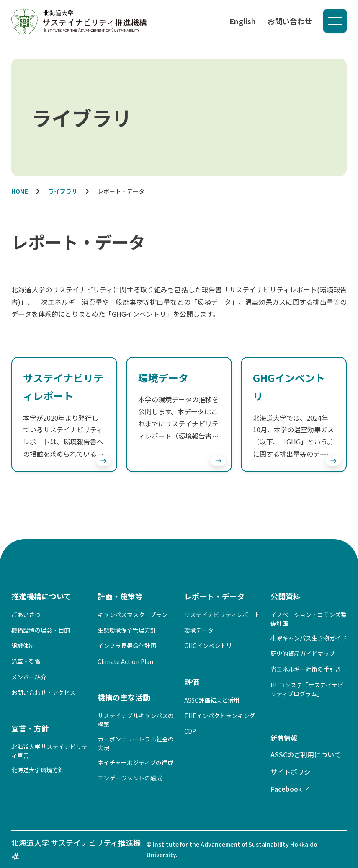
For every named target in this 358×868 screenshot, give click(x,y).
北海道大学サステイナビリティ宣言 (49, 751)
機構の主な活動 (124, 697)
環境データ (199, 630)
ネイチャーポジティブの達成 (135, 762)
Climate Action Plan (125, 661)
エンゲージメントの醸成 (130, 778)
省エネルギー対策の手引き (306, 669)
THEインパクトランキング (220, 716)
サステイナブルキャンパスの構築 (136, 720)
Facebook (286, 789)
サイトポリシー (294, 772)
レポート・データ (214, 596)
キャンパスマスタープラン (133, 615)
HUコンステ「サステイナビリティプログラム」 (307, 689)
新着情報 (284, 738)
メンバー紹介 (29, 677)
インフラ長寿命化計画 (127, 646)
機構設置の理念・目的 (41, 630)
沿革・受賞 (26, 661)
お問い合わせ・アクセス (43, 692)
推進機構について (41, 596)
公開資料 (286, 596)
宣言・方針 (30, 728)
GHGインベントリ (208, 646)
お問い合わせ (290, 21)
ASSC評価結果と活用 (212, 700)
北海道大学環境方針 (38, 770)
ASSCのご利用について (306, 754)
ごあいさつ (26, 615)
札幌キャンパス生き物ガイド (309, 638)
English (243, 21)
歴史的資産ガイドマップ (303, 654)
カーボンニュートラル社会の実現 (136, 743)
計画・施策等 (120, 596)
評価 (192, 682)
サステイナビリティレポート (222, 615)
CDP (190, 731)
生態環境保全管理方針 (127, 630)
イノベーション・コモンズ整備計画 (309, 619)
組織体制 (23, 646)
